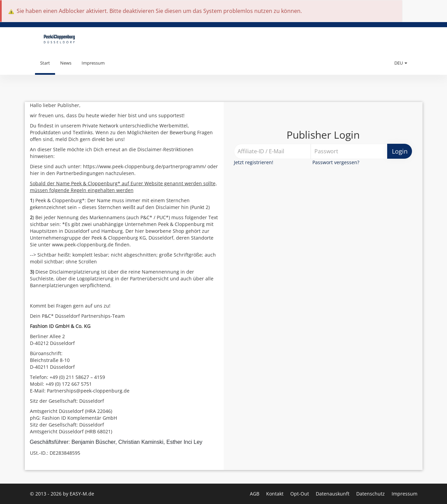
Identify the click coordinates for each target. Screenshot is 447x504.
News (66, 63)
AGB (255, 494)
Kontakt (276, 494)
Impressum (93, 63)
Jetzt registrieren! (254, 162)
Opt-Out (300, 494)
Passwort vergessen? (336, 162)
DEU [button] (401, 63)
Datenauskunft (333, 494)
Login (400, 151)
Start (45, 63)
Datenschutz (371, 494)
